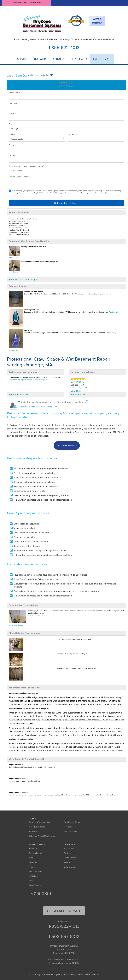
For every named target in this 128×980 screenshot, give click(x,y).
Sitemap (95, 974)
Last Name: (14, 103)
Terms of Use (100, 193)
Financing (33, 862)
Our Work (41, 59)
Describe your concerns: (19, 177)
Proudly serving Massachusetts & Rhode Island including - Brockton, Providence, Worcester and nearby (64, 39)
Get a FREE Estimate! (67, 446)
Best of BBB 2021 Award (33, 292)
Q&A (31, 881)
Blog (31, 858)
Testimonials (69, 848)
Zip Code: (72, 135)
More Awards (14, 350)
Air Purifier (34, 831)
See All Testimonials (19, 394)
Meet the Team (35, 871)
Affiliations (34, 876)
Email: (12, 156)
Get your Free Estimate (67, 203)
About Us (59, 59)
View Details (13, 257)
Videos (67, 862)
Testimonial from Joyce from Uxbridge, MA (39, 407)
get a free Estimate (64, 911)
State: (12, 135)
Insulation (68, 827)
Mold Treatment (71, 831)
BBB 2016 (28, 330)
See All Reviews (79, 394)
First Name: (14, 93)
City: (11, 124)
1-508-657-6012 (64, 936)
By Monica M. (77, 382)
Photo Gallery (70, 858)
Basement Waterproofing (40, 822)
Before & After (70, 867)
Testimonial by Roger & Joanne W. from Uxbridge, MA (29, 380)
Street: (12, 114)
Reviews (68, 853)
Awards (32, 867)
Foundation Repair (37, 827)
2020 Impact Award (32, 310)
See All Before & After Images (23, 279)
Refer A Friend (35, 853)
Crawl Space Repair (72, 822)
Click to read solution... (36, 615)
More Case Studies (16, 625)
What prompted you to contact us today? (26, 166)
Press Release (35, 885)
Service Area (79, 59)
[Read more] (108, 294)
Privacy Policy (70, 974)
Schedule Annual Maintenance (27, 3)
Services (23, 59)
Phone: (12, 145)
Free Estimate (102, 59)
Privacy (109, 193)
